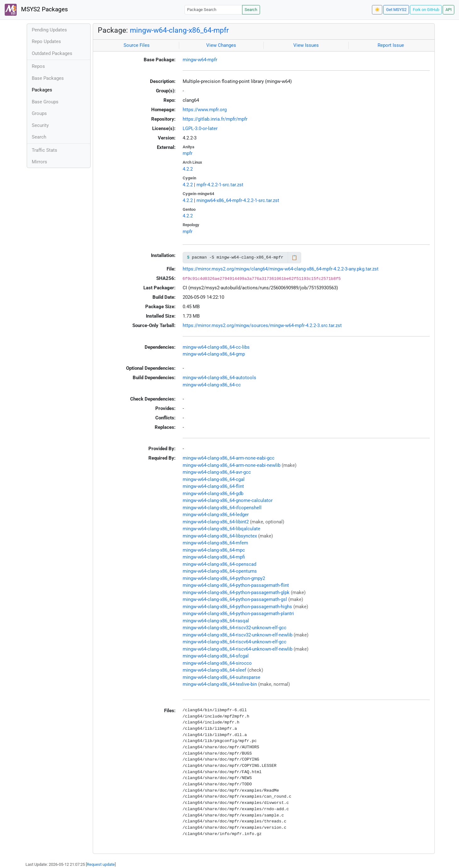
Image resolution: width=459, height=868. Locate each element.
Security (40, 125)
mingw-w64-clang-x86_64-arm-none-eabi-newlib (232, 465)
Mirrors (39, 162)
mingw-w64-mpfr (200, 60)
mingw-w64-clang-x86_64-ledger (216, 515)
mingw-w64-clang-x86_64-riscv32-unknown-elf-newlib (238, 635)
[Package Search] (213, 10)
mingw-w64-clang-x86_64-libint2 (216, 522)
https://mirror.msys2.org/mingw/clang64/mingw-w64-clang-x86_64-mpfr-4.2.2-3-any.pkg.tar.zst (281, 269)
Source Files (137, 45)
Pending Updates (49, 30)
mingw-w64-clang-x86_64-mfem (215, 543)
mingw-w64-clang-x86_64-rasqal (216, 621)
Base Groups (45, 102)
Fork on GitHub (426, 10)
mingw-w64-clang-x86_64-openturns (220, 571)
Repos (38, 66)
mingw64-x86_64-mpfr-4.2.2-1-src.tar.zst (238, 200)
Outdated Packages (52, 53)
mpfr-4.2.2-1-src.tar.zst (220, 185)
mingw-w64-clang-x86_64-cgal (214, 479)
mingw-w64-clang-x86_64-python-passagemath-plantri (238, 614)
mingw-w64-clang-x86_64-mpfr (179, 30)
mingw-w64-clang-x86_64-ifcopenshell (222, 508)
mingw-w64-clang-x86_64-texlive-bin (220, 684)
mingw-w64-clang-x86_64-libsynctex (220, 536)
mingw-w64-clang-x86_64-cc (212, 385)
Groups (39, 113)
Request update (101, 864)
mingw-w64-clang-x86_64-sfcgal (216, 656)
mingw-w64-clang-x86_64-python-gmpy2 (224, 578)
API (449, 10)
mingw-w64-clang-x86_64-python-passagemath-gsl (235, 599)
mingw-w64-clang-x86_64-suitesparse (221, 677)
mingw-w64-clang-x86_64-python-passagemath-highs (237, 607)
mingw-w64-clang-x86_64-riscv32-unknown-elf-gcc (235, 628)
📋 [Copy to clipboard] (294, 258)
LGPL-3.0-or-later (200, 128)
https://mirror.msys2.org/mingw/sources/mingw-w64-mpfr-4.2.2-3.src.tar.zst (262, 325)
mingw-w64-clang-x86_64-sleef (214, 670)
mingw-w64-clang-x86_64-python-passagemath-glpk (236, 592)
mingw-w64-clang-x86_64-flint (213, 486)
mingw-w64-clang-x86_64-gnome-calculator (228, 500)
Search (251, 10)
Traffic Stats (44, 150)
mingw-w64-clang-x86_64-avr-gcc (217, 472)
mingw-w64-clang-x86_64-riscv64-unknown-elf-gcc (235, 642)
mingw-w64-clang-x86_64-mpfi (214, 557)
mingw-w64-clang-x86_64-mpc (214, 550)
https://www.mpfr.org (205, 110)
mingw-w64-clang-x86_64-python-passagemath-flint (236, 585)
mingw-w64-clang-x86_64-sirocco (217, 663)
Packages (42, 90)
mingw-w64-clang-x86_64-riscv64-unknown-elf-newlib (238, 649)
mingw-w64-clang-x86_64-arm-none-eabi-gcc (229, 458)
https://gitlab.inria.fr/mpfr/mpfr (215, 119)
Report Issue (391, 45)
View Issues (306, 45)
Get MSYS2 (396, 10)
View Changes (221, 45)
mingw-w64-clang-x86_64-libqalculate (221, 529)
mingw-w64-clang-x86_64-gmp (214, 354)
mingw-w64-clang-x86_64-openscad (219, 564)
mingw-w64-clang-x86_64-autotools (219, 378)
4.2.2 (188, 169)
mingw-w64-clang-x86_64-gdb (213, 494)
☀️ (377, 10)
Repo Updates (46, 41)
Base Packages (48, 78)
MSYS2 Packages (36, 10)
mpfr (188, 153)
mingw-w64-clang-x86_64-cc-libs (216, 347)
